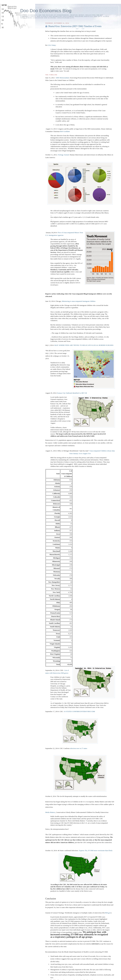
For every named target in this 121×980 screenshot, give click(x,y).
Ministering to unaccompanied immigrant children (79, 301)
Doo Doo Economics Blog (46, 11)
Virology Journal (63, 155)
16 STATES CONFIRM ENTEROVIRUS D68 (79, 711)
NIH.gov (108, 913)
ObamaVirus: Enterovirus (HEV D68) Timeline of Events (75, 26)
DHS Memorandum (63, 78)
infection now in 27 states (79, 748)
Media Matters (50, 812)
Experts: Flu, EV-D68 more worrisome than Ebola (96, 850)
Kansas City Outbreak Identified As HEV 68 (72, 393)
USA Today (52, 45)
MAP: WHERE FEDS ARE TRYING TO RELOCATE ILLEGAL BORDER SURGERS (84, 345)
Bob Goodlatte (65, 131)
